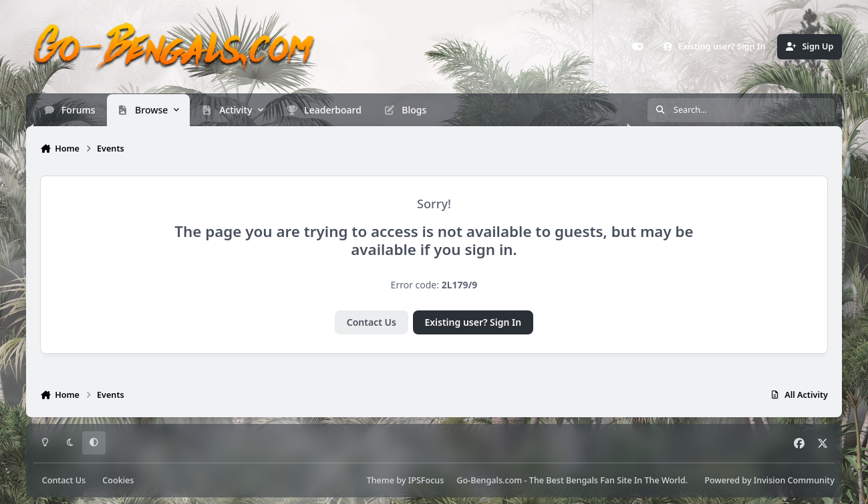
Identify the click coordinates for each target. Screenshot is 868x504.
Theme (381, 480)
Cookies (118, 480)
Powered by (769, 480)
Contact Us (372, 322)
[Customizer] (638, 47)
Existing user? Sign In (473, 322)
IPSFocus (426, 480)
